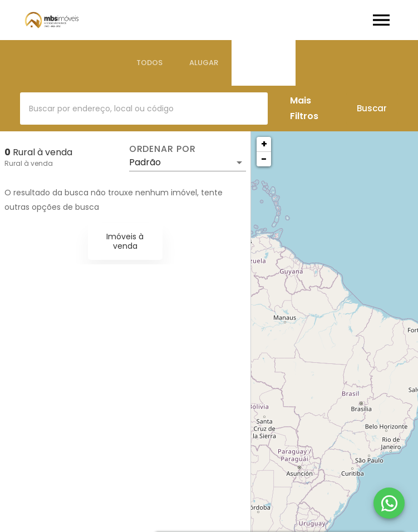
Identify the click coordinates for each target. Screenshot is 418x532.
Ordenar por (163, 149)
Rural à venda (29, 163)
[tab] (149, 63)
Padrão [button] (145, 162)
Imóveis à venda (125, 241)
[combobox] (144, 109)
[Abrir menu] (381, 20)
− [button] (264, 159)
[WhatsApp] (389, 503)
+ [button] (264, 144)
